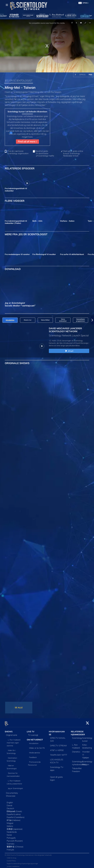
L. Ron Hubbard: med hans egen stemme (14, 741)
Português (11, 836)
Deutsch (10, 807)
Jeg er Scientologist (15, 787)
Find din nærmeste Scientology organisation (18, 152)
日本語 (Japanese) (15, 828)
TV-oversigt (33, 734)
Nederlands (12, 831)
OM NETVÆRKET (35, 738)
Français (10, 848)
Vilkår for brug (11, 856)
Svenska (10, 842)
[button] (92, 320)
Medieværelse (35, 751)
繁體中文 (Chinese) (15, 845)
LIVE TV (31, 730)
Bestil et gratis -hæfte (45, 153)
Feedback (33, 756)
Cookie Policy (11, 859)
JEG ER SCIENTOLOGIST (19, 80)
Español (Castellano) (16, 816)
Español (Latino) (14, 813)
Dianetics (76, 750)
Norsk (9, 834)
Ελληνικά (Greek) (14, 810)
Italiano (10, 825)
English (10, 801)
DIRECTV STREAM (58, 744)
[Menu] (7, 5)
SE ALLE (19, 708)
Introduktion (34, 742)
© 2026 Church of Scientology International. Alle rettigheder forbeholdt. (28, 854)
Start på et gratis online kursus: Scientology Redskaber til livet (73, 153)
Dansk (10, 804)
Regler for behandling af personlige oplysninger (22, 862)
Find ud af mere (27, 141)
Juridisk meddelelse (13, 865)
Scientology (77, 737)
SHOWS (9, 730)
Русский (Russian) (15, 839)
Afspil (69, 351)
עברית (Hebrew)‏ (14, 819)
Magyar (10, 822)
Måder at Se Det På (37, 747)
